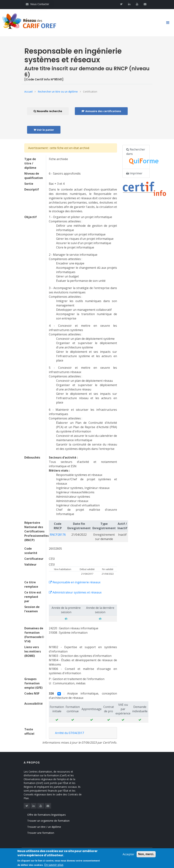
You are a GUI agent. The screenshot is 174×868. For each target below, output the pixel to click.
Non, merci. (146, 856)
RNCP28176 (58, 535)
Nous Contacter (37, 4)
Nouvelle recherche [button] (48, 111)
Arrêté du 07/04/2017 (69, 733)
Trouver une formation (46, 833)
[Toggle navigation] (169, 23)
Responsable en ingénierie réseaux (75, 582)
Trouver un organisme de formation (53, 821)
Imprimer (134, 173)
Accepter (129, 856)
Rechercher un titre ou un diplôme (58, 92)
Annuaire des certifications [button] (101, 111)
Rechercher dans (138, 157)
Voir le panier (44, 130)
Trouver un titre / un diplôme (49, 827)
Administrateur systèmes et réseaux (75, 592)
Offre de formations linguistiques (52, 815)
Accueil (28, 92)
